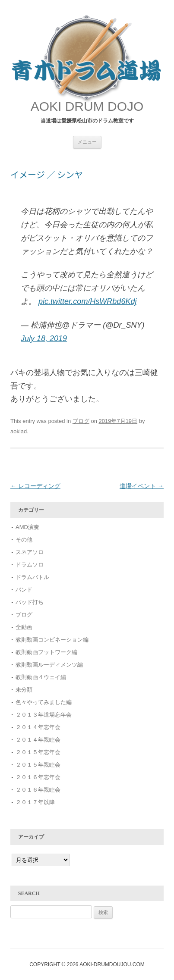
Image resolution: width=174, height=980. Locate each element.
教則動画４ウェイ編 (41, 677)
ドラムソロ (30, 565)
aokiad (19, 431)
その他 (24, 540)
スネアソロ (30, 552)
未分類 (24, 690)
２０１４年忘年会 (38, 727)
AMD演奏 (27, 527)
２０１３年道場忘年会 (46, 715)
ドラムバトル (32, 577)
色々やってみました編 (44, 702)
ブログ (81, 421)
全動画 (24, 627)
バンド (24, 590)
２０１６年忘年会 (38, 777)
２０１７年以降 (35, 802)
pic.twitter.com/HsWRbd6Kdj (87, 301)
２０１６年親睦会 (38, 790)
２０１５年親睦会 (38, 765)
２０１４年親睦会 (38, 740)
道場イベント (142, 486)
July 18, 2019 (44, 338)
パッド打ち (30, 602)
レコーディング (35, 486)
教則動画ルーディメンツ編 (49, 665)
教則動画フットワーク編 (46, 652)
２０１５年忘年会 (38, 752)
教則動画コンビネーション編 (52, 640)
